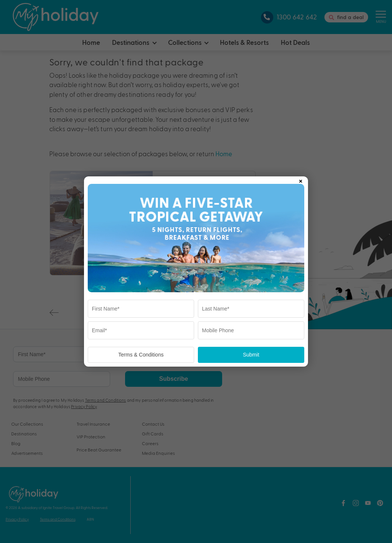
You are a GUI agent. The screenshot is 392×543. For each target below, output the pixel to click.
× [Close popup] (301, 180)
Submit (251, 355)
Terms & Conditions (141, 355)
